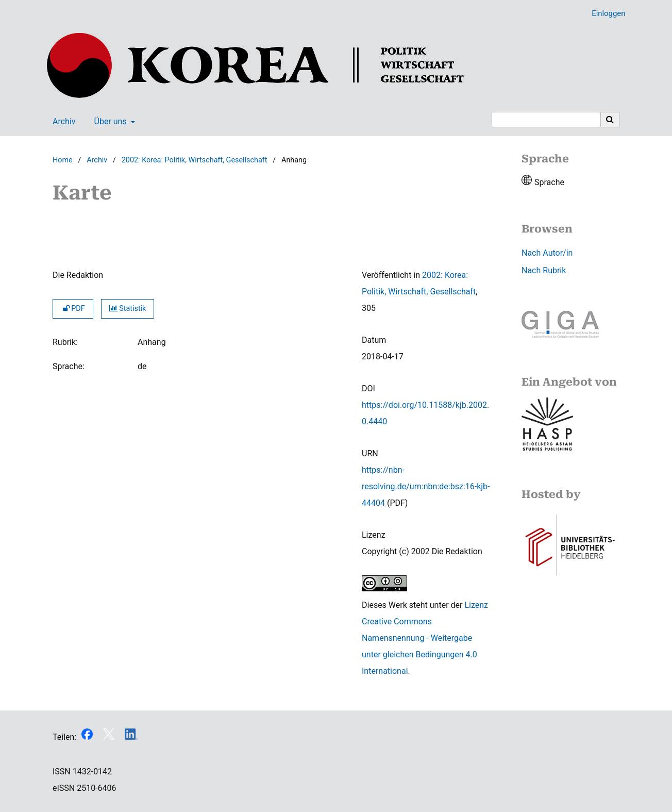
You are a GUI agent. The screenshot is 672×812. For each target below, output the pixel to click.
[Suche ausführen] (610, 120)
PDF (73, 309)
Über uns (110, 122)
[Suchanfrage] (546, 120)
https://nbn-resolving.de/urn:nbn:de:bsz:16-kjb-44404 (426, 486)
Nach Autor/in (547, 253)
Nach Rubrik (544, 270)
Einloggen (604, 14)
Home (63, 160)
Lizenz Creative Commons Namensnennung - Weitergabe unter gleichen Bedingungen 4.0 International (425, 638)
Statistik (128, 309)
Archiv (62, 122)
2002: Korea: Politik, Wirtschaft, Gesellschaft (195, 160)
